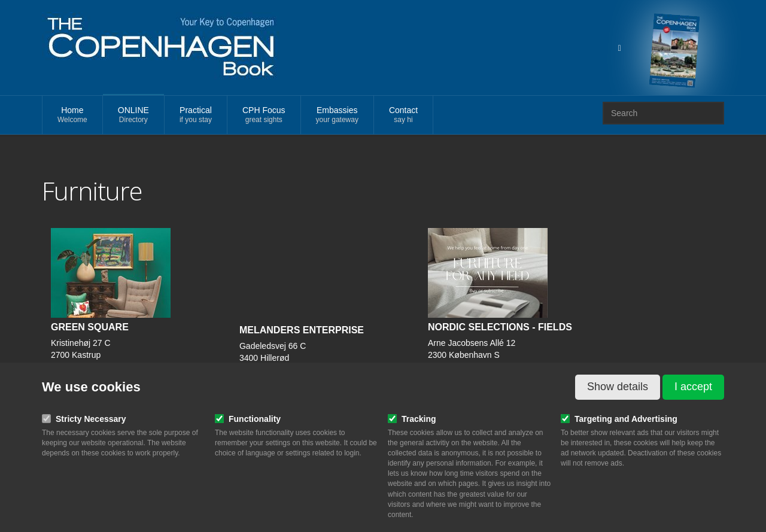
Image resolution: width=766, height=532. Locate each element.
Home (72, 115)
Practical (196, 115)
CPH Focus (264, 115)
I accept (693, 387)
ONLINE (133, 115)
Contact (403, 115)
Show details (618, 387)
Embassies (337, 115)
